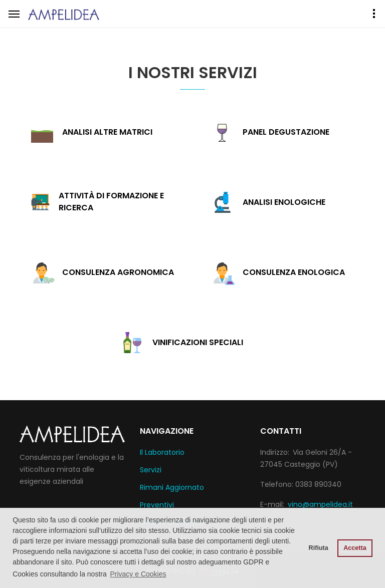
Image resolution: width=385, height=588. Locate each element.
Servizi (151, 470)
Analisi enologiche (284, 202)
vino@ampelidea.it (320, 504)
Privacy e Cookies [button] (138, 574)
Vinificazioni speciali (198, 342)
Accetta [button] (355, 548)
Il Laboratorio (162, 452)
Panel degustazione (286, 132)
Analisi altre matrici (107, 132)
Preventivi (157, 505)
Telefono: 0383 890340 (301, 484)
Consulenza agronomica (118, 272)
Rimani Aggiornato (172, 487)
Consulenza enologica (294, 272)
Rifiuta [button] (319, 548)
